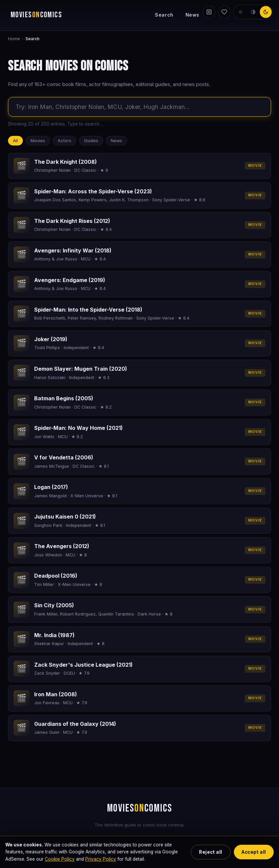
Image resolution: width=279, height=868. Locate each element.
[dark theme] (266, 12)
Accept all (254, 852)
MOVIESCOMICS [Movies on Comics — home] (36, 15)
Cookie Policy (60, 859)
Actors (65, 141)
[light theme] (241, 12)
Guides (91, 141)
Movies (38, 141)
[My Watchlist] (224, 12)
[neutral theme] (253, 12)
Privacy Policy (101, 859)
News (192, 15)
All (15, 141)
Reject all (210, 852)
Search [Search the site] (164, 15)
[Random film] (209, 12)
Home (14, 39)
